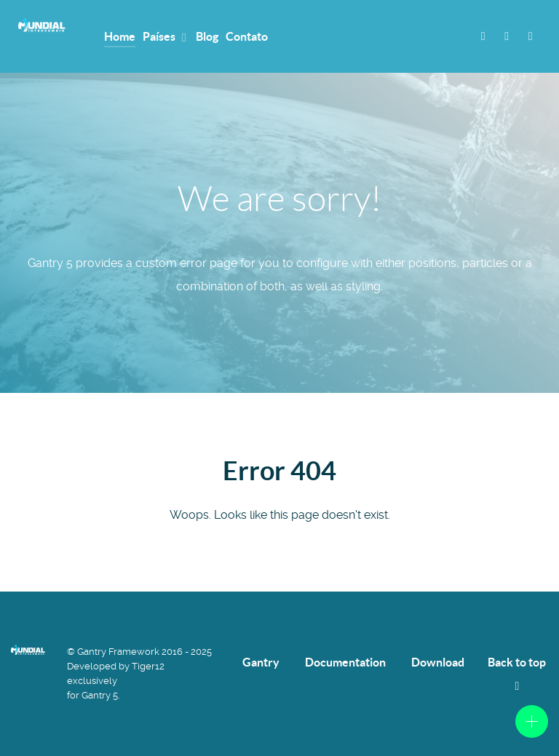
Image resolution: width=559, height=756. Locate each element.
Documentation (345, 662)
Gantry (261, 662)
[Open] (532, 721)
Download (438, 662)
